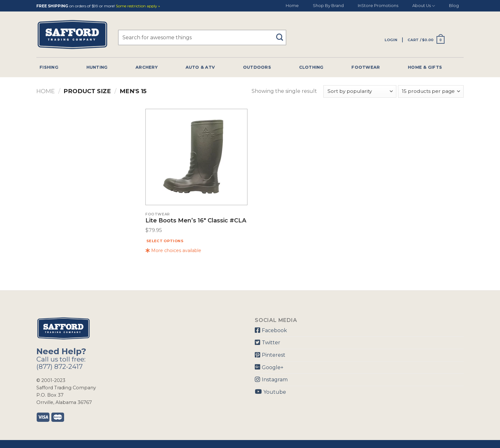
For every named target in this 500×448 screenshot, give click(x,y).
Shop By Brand (328, 6)
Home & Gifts (425, 67)
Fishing (49, 67)
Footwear (366, 67)
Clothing (311, 67)
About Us (424, 6)
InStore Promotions (378, 6)
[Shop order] (360, 91)
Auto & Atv (200, 67)
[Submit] (282, 34)
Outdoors (257, 67)
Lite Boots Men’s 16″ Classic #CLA (196, 221)
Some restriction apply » (138, 6)
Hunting (97, 67)
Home (292, 6)
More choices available (173, 250)
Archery (147, 67)
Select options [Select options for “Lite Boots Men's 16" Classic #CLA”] (165, 241)
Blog (454, 6)
